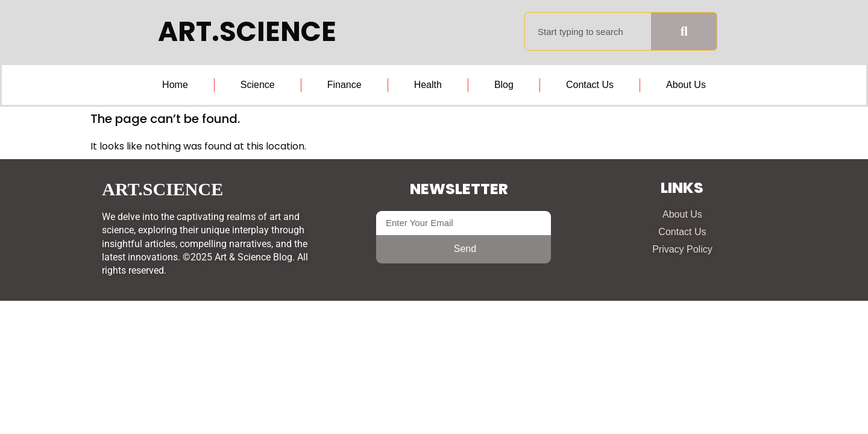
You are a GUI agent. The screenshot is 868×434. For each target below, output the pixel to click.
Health (428, 85)
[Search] (684, 31)
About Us (686, 85)
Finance (344, 85)
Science (258, 85)
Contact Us (590, 85)
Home (175, 85)
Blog (504, 85)
